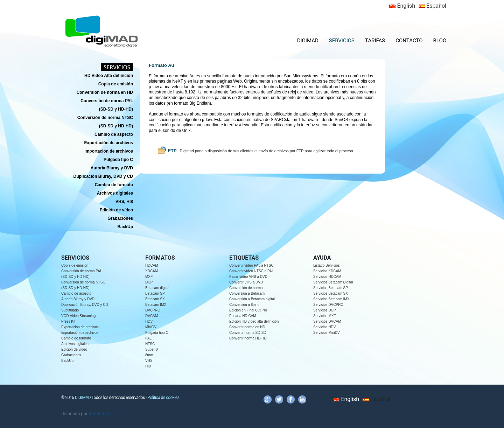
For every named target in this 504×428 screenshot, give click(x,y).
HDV (149, 321)
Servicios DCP (324, 310)
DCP (149, 282)
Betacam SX (155, 299)
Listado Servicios (327, 265)
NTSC (150, 344)
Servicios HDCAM (327, 277)
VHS (149, 361)
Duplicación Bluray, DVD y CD (85, 305)
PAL (148, 338)
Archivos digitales (75, 344)
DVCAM (152, 316)
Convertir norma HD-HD (248, 338)
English (402, 6)
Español (432, 6)
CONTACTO (409, 41)
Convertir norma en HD (247, 327)
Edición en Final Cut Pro (248, 310)
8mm (149, 355)
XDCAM (152, 271)
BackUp (67, 361)
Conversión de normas (247, 288)
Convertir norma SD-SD (248, 333)
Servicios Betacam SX (331, 293)
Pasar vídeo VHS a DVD (248, 277)
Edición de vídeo (74, 349)
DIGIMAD (308, 41)
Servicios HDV (324, 327)
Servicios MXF (324, 316)
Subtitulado (70, 310)
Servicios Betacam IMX (331, 299)
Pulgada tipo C (157, 333)
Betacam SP (155, 293)
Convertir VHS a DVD (246, 282)
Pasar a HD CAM (243, 316)
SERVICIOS (342, 41)
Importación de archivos (80, 333)
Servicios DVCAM (327, 321)
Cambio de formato (76, 338)
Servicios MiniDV (327, 333)
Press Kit (68, 321)
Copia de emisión (75, 265)
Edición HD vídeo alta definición (254, 321)
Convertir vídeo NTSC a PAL (251, 271)
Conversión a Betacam (247, 293)
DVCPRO (153, 310)
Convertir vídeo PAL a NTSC (251, 265)
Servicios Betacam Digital (333, 282)
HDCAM (152, 265)
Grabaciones (71, 355)
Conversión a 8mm (244, 305)
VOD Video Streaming (78, 316)
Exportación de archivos (80, 327)
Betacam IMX (156, 305)
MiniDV (151, 327)
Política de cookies (163, 398)
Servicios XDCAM (327, 271)
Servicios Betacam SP (331, 288)
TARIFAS (375, 41)
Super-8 (152, 349)
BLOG (440, 41)
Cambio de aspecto (76, 293)
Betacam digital (157, 288)
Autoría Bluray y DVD (78, 299)
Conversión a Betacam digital (252, 299)
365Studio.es (102, 413)
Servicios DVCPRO (328, 305)
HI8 (148, 366)
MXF (149, 277)
